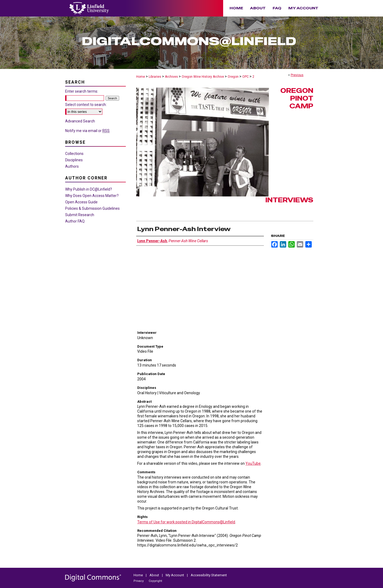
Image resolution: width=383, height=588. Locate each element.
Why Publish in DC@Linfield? (89, 189)
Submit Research (80, 215)
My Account (175, 575)
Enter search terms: (82, 91)
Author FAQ (75, 221)
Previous (297, 75)
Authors (72, 166)
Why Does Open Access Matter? (92, 196)
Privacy (139, 581)
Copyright (155, 581)
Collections (74, 154)
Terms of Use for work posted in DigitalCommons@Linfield (186, 522)
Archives (171, 77)
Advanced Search (80, 121)
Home (141, 77)
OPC (245, 77)
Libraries (155, 77)
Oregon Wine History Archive (203, 77)
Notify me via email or (87, 131)
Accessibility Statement (209, 575)
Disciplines (74, 160)
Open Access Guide (81, 202)
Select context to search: (86, 105)
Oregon (233, 77)
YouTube (253, 463)
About (155, 575)
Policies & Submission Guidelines (92, 208)
